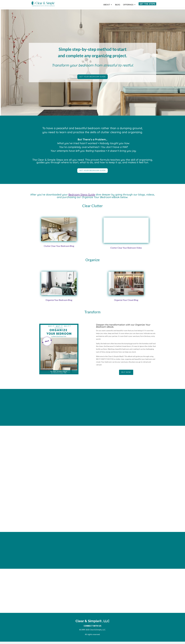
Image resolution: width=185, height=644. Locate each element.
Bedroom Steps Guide (82, 195)
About (107, 5)
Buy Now (126, 372)
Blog (118, 5)
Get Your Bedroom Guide (92, 77)
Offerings (128, 5)
